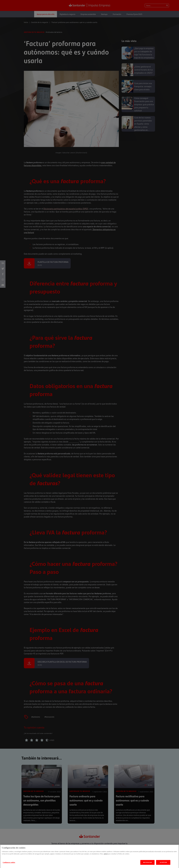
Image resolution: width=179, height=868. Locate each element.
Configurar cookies (9, 865)
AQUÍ (106, 856)
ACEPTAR (163, 865)
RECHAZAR (147, 865)
